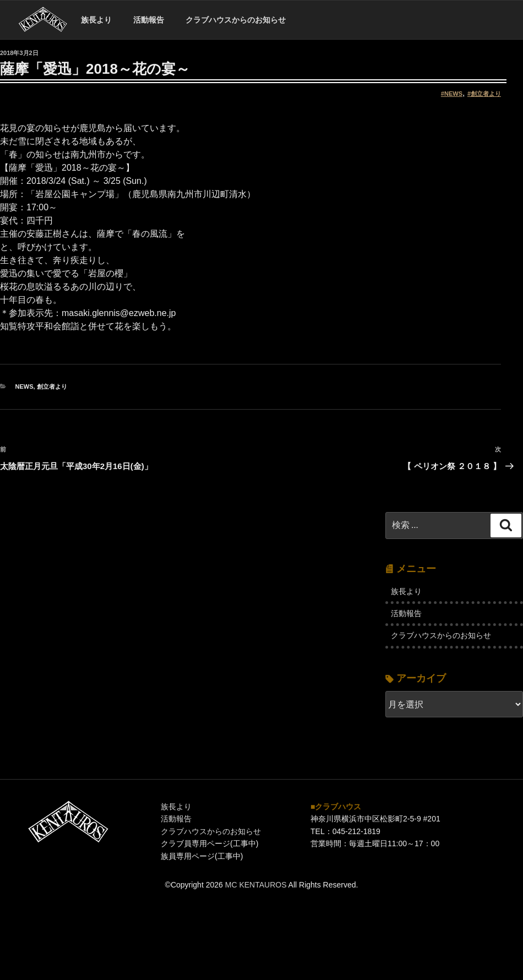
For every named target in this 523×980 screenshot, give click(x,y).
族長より (96, 20)
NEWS (453, 94)
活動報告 (149, 20)
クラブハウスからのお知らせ (236, 20)
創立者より (486, 94)
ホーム (43, 20)
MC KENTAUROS (256, 885)
